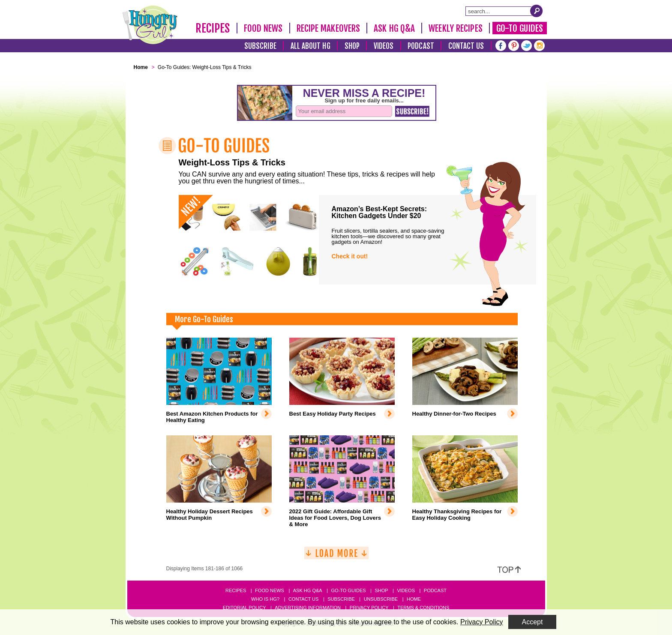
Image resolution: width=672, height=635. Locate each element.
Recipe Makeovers (328, 28)
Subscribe (260, 46)
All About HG (310, 46)
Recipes (213, 28)
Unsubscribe (381, 599)
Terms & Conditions (423, 608)
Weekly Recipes (455, 28)
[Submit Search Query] (537, 11)
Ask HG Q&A (394, 28)
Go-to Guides (348, 590)
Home (414, 599)
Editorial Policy (244, 608)
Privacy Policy (369, 608)
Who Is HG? (265, 599)
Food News (263, 28)
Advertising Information (308, 608)
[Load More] (336, 556)
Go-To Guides (520, 28)
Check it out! (350, 256)
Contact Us (466, 46)
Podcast (421, 46)
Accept (532, 622)
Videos (384, 46)
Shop (352, 46)
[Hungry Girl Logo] (150, 25)
